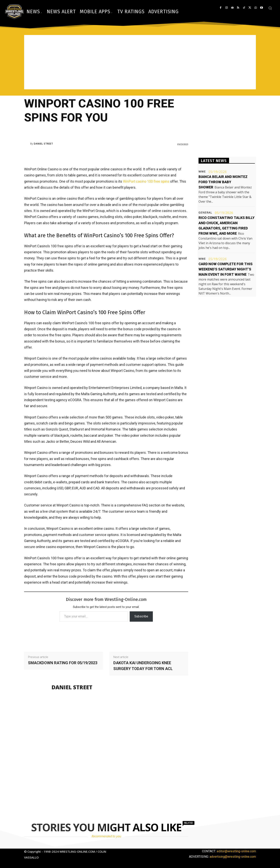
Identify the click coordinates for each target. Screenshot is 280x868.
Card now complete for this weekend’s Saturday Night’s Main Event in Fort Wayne (226, 269)
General (205, 213)
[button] (270, 8)
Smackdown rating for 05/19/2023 (63, 663)
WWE (202, 172)
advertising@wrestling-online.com (233, 857)
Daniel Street (43, 144)
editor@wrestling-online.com (236, 851)
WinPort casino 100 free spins (146, 181)
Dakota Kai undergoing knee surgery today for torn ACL (143, 666)
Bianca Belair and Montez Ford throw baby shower (223, 182)
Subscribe (141, 616)
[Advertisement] (140, 62)
